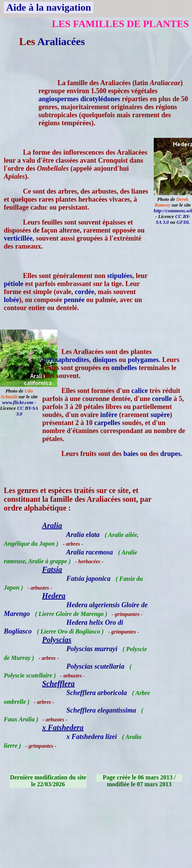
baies (131, 454)
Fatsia (52, 569)
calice (139, 391)
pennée (74, 300)
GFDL (183, 222)
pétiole (14, 284)
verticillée (18, 238)
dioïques (105, 360)
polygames (143, 360)
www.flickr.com (18, 402)
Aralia (52, 525)
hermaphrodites (66, 360)
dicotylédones (100, 99)
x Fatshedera (63, 727)
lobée (11, 300)
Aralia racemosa (90, 552)
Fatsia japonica (89, 579)
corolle (162, 399)
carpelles (107, 423)
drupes (170, 454)
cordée (84, 292)
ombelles (124, 368)
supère (160, 415)
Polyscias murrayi (92, 649)
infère (109, 415)
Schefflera (58, 684)
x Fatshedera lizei (92, 737)
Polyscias (57, 640)
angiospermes (58, 99)
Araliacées (61, 41)
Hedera (54, 596)
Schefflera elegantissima (101, 710)
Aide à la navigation (49, 7)
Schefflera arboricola (97, 693)
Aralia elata (83, 535)
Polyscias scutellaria (96, 666)
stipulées (120, 276)
